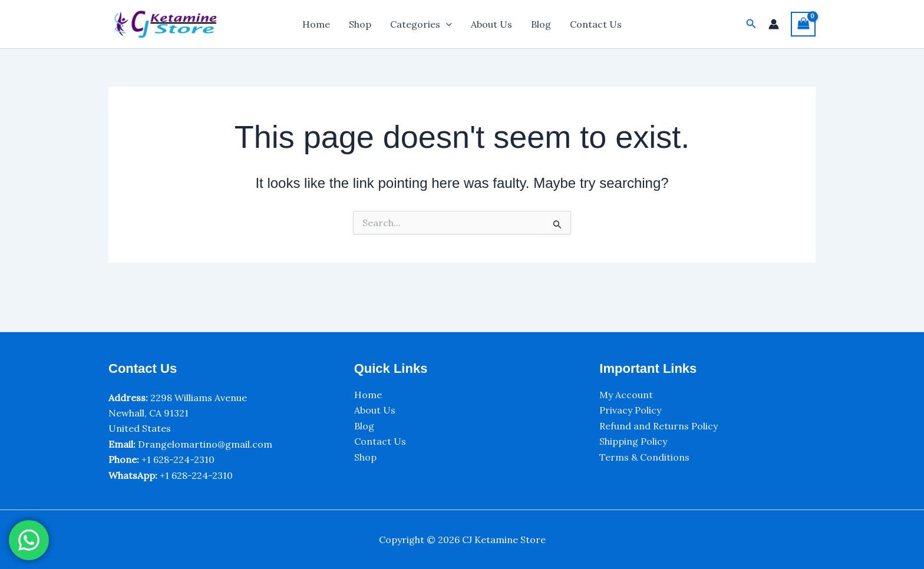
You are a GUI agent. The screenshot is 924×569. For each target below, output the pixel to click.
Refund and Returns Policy (659, 426)
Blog (541, 24)
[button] (751, 24)
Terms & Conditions (644, 457)
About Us (491, 24)
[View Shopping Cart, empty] (803, 24)
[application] (446, 24)
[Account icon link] (774, 24)
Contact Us (596, 24)
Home (316, 24)
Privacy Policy (630, 410)
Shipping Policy (633, 441)
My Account (626, 395)
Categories (421, 24)
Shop (360, 24)
